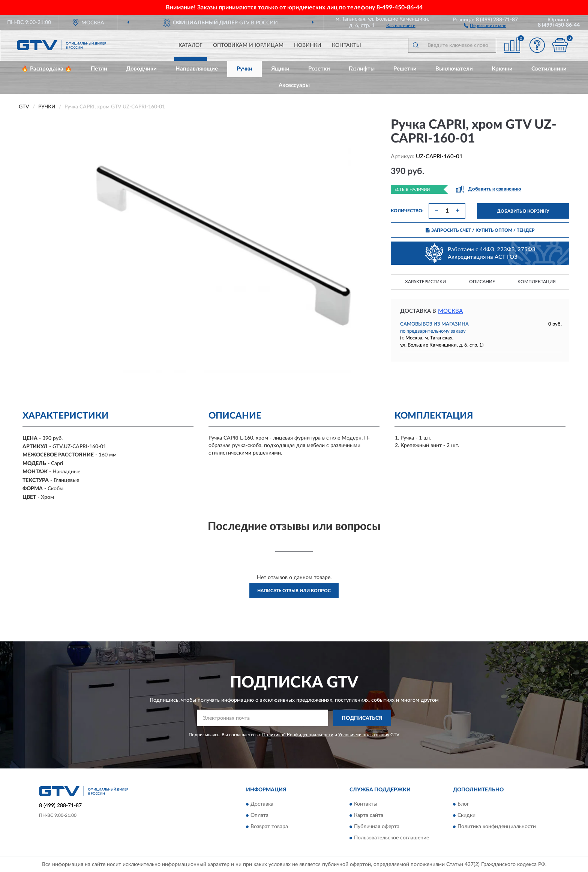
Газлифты (362, 69)
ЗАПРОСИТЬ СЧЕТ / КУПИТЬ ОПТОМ (480, 230)
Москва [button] (450, 311)
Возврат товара (269, 827)
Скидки (466, 815)
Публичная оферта (377, 827)
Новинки (308, 45)
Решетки (405, 69)
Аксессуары (294, 85)
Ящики (280, 69)
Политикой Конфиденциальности (298, 735)
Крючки (502, 69)
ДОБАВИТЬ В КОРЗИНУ (523, 211)
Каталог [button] (190, 45)
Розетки (319, 69)
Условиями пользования (364, 735)
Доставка (262, 804)
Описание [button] (482, 282)
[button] (485, 25)
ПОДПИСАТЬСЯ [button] (362, 718)
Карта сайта (369, 815)
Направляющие (197, 69)
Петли (99, 69)
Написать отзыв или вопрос (294, 591)
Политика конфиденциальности (497, 827)
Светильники (549, 69)
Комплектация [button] (537, 282)
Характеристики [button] (425, 282)
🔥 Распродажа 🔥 (47, 69)
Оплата (259, 815)
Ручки (244, 69)
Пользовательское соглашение (391, 838)
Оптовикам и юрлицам (248, 45)
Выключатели (454, 69)
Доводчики (141, 69)
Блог (463, 804)
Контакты (346, 45)
